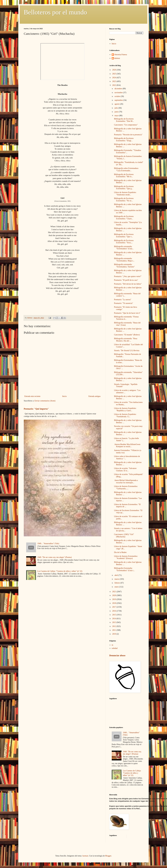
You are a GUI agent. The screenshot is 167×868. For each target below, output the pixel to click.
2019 (114, 599)
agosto (117, 104)
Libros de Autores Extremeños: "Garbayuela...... (126, 487)
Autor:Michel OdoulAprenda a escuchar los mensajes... (126, 481)
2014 (114, 619)
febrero (117, 583)
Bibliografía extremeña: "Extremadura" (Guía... (124, 248)
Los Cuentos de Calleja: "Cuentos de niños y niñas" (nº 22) (60, 571)
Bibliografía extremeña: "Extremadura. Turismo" (124, 266)
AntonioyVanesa (121, 55)
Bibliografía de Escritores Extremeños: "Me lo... (124, 176)
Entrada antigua (94, 396)
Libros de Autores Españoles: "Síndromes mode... (125, 194)
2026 (114, 70)
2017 (114, 607)
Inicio (64, 396)
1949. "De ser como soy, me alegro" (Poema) (55, 557)
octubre (118, 96)
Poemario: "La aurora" (123, 300)
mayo (117, 116)
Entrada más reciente (32, 396)
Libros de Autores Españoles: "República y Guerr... (125, 409)
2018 (114, 603)
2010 (114, 634)
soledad (115, 648)
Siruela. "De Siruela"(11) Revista (127, 351)
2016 (114, 611)
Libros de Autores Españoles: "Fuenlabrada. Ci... (125, 415)
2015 (114, 615)
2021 (114, 592)
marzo (117, 579)
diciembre (118, 89)
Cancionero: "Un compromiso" (126, 125)
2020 (114, 595)
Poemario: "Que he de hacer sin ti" (127, 313)
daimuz (117, 58)
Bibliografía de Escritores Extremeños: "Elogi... (124, 139)
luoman (85, 856)
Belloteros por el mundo (55, 12)
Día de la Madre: (120, 552)
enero (117, 587)
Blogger (108, 856)
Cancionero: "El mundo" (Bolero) (127, 335)
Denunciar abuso (117, 655)
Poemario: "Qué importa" (36, 409)
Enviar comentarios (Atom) (45, 401)
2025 (114, 74)
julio (116, 108)
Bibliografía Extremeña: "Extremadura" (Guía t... (124, 569)
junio (117, 112)
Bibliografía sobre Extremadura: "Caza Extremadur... (126, 169)
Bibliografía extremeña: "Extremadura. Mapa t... (124, 260)
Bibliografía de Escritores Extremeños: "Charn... (124, 218)
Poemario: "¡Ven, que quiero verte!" (128, 276)
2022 (114, 85)
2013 (114, 622)
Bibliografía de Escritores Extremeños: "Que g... (124, 188)
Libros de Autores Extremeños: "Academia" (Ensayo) (126, 557)
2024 (114, 78)
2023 (114, 81)
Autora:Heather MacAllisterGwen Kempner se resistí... (127, 446)
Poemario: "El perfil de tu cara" (126, 280)
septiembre (119, 100)
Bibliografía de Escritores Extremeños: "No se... (124, 200)
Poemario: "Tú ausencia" (124, 303)
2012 (114, 626)
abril (116, 575)
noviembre (119, 93)
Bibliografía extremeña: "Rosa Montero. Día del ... (126, 340)
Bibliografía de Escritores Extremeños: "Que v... (124, 235)
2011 (114, 630)
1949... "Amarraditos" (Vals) (48, 544)
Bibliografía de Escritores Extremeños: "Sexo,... (124, 242)
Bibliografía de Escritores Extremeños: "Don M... (124, 120)
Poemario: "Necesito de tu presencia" (128, 135)
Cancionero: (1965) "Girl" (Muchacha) (124, 536)
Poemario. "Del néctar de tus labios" (128, 284)
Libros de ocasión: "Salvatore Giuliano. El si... (125, 469)
